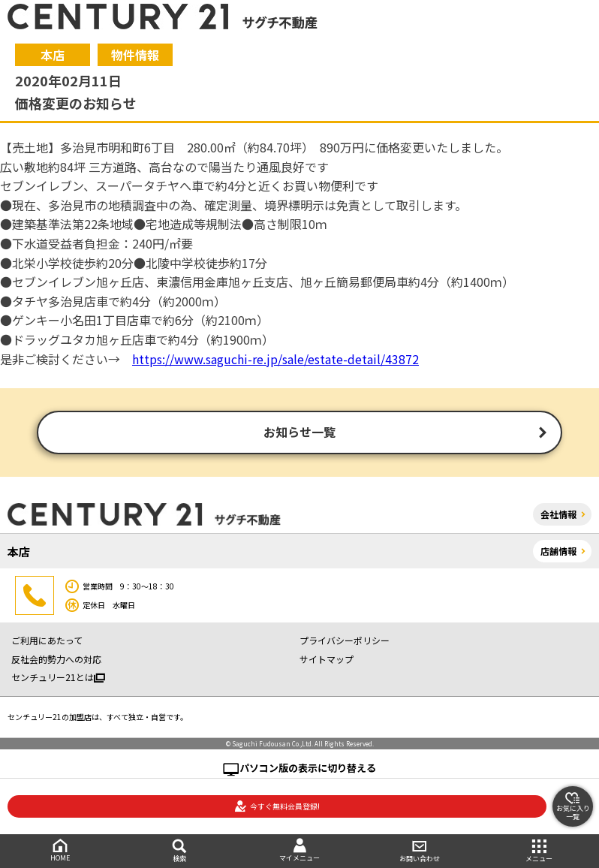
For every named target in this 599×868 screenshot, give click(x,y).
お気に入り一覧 (573, 806)
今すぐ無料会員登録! (277, 806)
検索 (180, 851)
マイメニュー (299, 850)
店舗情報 (558, 551)
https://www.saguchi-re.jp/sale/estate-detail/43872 (275, 359)
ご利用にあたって (47, 641)
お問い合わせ (420, 851)
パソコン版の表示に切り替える (308, 768)
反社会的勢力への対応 (56, 659)
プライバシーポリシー (345, 641)
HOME (60, 850)
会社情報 (558, 514)
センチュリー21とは (58, 677)
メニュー (539, 851)
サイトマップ (327, 659)
